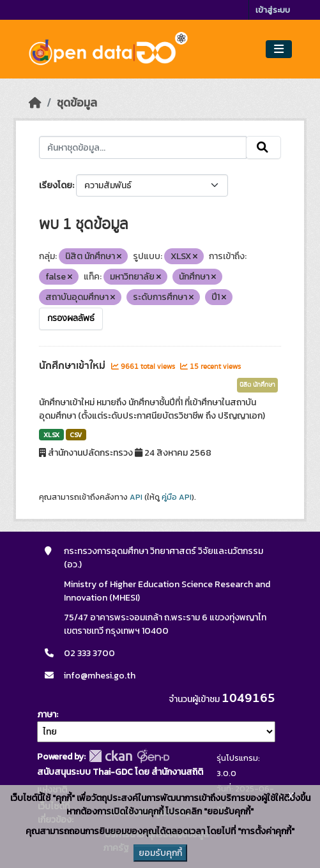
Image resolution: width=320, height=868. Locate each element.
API (136, 497)
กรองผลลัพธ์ (71, 318)
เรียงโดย (56, 185)
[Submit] (263, 147)
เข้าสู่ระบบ (273, 10)
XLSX (51, 435)
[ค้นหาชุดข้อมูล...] (143, 147)
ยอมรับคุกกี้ (160, 853)
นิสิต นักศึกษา (257, 385)
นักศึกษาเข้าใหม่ (73, 366)
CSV (76, 435)
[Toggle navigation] (279, 49)
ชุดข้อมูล (77, 103)
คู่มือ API (177, 497)
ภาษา (47, 715)
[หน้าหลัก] (35, 103)
